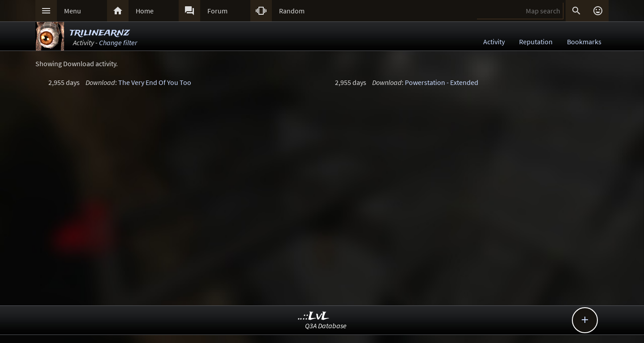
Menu (73, 11)
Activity (494, 42)
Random (292, 11)
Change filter (118, 42)
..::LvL (314, 316)
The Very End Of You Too (155, 82)
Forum (217, 11)
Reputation (536, 42)
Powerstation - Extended (442, 82)
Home (145, 11)
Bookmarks (584, 42)
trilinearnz (99, 32)
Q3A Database (326, 326)
